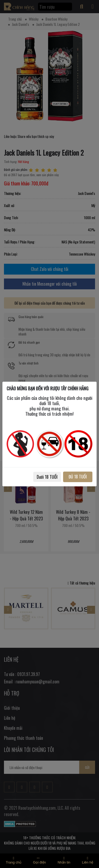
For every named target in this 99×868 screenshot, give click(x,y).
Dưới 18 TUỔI (47, 477)
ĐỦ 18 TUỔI (78, 477)
